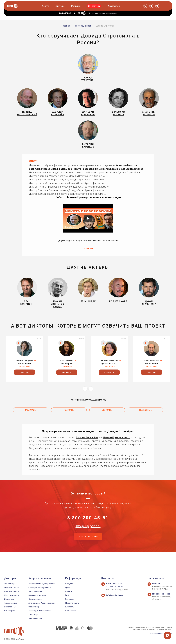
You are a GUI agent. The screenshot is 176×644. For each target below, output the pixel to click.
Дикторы (61, 6)
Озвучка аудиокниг (37, 595)
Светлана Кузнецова (109, 371)
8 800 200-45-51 (88, 528)
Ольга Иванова (67, 371)
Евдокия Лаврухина (25, 371)
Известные (145, 419)
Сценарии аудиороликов (40, 588)
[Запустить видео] (88, 225)
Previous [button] (85, 399)
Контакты (70, 607)
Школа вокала (35, 618)
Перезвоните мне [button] (88, 554)
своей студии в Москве (74, 464)
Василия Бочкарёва (87, 446)
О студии (69, 584)
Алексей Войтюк (152, 371)
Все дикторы (10, 584)
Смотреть (88, 255)
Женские (69, 419)
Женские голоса (12, 591)
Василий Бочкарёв (40, 176)
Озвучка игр (34, 607)
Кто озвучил (10, 611)
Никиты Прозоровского (117, 446)
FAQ (67, 595)
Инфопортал (114, 6)
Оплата (68, 591)
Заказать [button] (24, 383)
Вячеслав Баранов (109, 176)
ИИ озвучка (94, 6)
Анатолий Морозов (126, 172)
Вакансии (70, 599)
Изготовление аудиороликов (42, 584)
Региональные (11, 603)
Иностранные (10, 607)
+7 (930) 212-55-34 (115, 587)
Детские (107, 419)
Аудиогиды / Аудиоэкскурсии (42, 603)
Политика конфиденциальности (159, 633)
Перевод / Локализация (40, 611)
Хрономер (33, 615)
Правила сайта (72, 603)
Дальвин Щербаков (132, 176)
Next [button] (91, 399)
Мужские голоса (12, 588)
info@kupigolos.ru (88, 541)
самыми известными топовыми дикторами (105, 450)
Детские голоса (11, 595)
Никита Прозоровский (85, 176)
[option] (24, 369)
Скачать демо (24, 377)
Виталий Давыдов (61, 176)
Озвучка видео (35, 599)
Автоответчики (35, 591)
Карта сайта (71, 611)
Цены (68, 588)
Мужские (31, 419)
